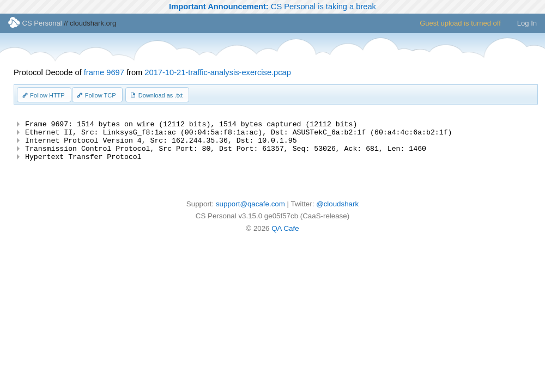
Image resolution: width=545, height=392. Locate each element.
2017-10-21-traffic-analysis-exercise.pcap (218, 72)
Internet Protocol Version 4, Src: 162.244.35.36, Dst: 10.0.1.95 (161, 145)
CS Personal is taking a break (272, 7)
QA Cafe (285, 237)
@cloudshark (337, 212)
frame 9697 (104, 72)
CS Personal (35, 23)
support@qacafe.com (250, 212)
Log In (527, 23)
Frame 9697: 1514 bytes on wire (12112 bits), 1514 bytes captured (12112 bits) (191, 125)
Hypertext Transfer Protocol (83, 164)
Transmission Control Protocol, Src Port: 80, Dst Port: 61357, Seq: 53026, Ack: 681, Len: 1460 (226, 155)
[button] (44, 95)
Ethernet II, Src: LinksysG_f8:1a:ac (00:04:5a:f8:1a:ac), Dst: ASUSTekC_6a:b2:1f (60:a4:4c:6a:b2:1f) (238, 135)
